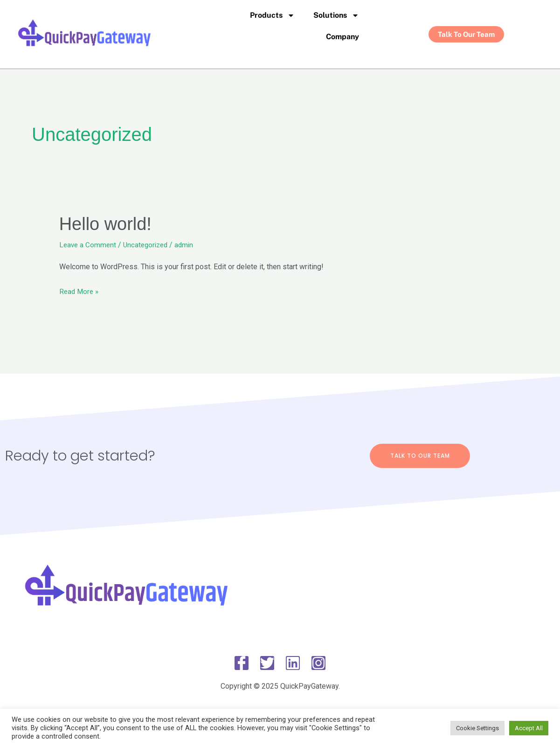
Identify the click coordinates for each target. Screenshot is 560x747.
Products (272, 15)
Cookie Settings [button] (477, 728)
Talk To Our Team (420, 455)
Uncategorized (149, 245)
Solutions (336, 15)
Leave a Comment (89, 245)
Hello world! (108, 223)
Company (342, 37)
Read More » (80, 290)
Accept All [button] (529, 728)
